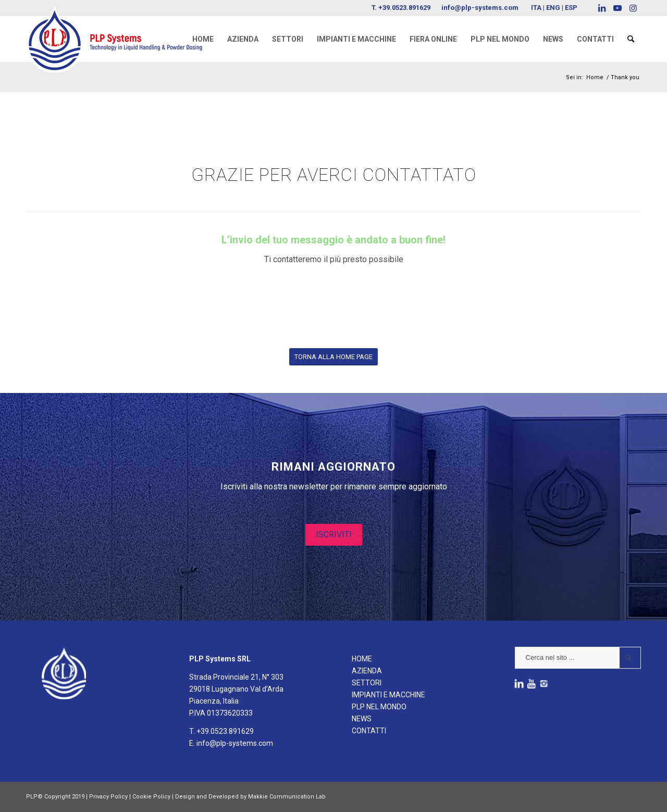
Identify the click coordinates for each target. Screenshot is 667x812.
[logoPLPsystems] (121, 29)
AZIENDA (367, 671)
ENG (553, 8)
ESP (571, 8)
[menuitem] (203, 39)
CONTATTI (369, 731)
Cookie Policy (151, 797)
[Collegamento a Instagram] (633, 8)
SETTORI (367, 683)
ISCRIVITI (334, 534)
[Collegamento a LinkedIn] (602, 8)
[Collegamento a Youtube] (617, 8)
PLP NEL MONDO (379, 707)
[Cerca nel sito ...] (578, 658)
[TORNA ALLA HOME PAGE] (333, 357)
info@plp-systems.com (480, 8)
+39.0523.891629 (404, 8)
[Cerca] (631, 39)
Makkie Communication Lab (287, 797)
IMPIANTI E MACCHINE (388, 695)
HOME (362, 659)
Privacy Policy (108, 797)
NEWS (362, 719)
